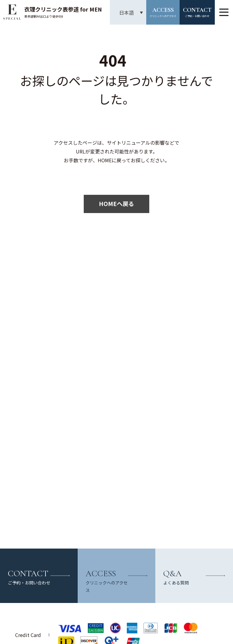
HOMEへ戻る (116, 204)
